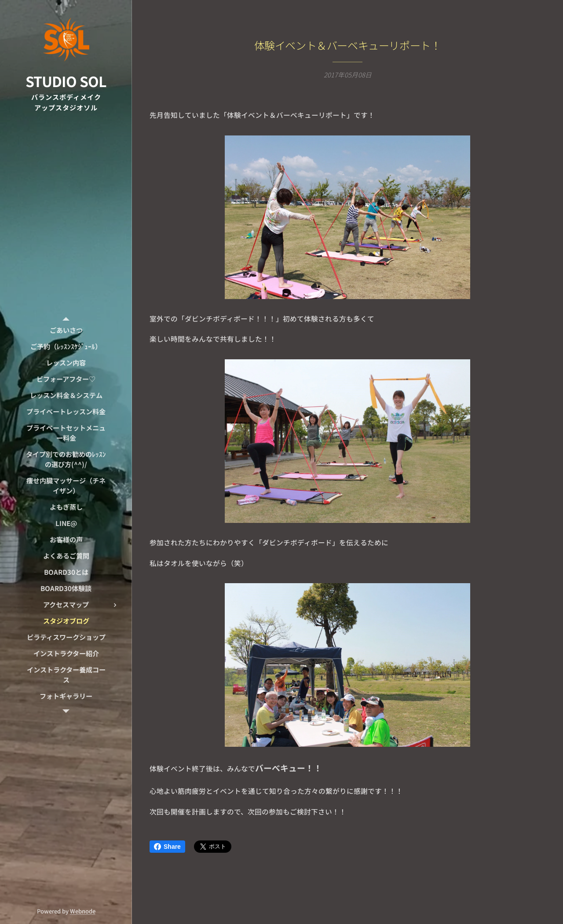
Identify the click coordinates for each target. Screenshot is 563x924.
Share (167, 847)
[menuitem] (66, 330)
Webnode (83, 911)
